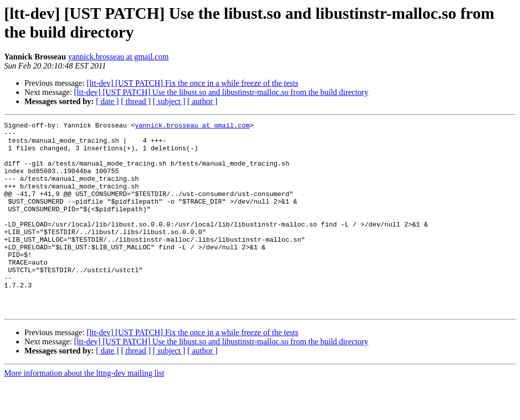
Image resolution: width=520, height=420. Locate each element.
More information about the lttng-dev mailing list (84, 411)
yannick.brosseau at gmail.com (118, 57)
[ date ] (107, 101)
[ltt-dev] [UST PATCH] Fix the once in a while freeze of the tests (193, 83)
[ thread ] (136, 101)
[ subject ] (169, 101)
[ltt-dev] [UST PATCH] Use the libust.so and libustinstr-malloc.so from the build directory (221, 92)
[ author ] (203, 101)
